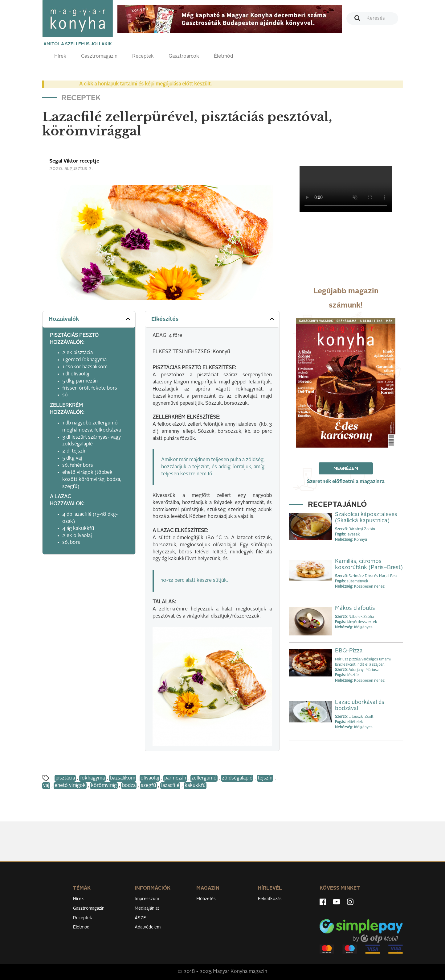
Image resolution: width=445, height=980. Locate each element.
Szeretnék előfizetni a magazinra (346, 482)
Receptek (143, 56)
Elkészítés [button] (213, 319)
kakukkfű (195, 786)
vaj (46, 786)
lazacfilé (170, 786)
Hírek (60, 56)
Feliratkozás (270, 899)
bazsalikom (123, 778)
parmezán (175, 778)
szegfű (148, 786)
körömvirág (104, 786)
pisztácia (65, 778)
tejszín (265, 778)
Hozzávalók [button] (90, 319)
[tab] (89, 319)
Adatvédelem (148, 927)
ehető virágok (70, 786)
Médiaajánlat (147, 908)
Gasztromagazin (99, 56)
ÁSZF (140, 918)
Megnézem (346, 469)
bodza (129, 786)
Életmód (223, 56)
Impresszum (147, 899)
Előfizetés (206, 899)
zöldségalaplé (237, 778)
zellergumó (204, 778)
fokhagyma (92, 778)
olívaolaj (150, 778)
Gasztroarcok (184, 56)
